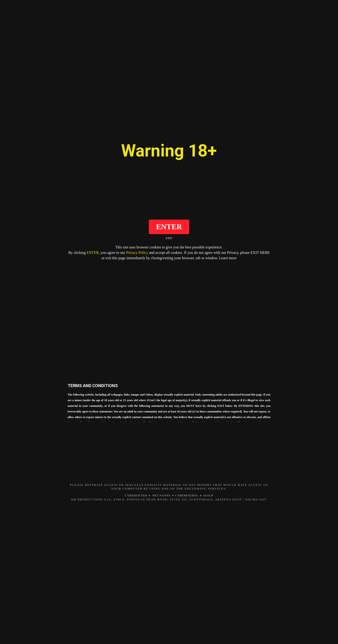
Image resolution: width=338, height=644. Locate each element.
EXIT (169, 238)
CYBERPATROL (187, 495)
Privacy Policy (137, 253)
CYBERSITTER (134, 495)
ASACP (210, 495)
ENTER (93, 253)
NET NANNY (161, 495)
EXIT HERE (260, 253)
